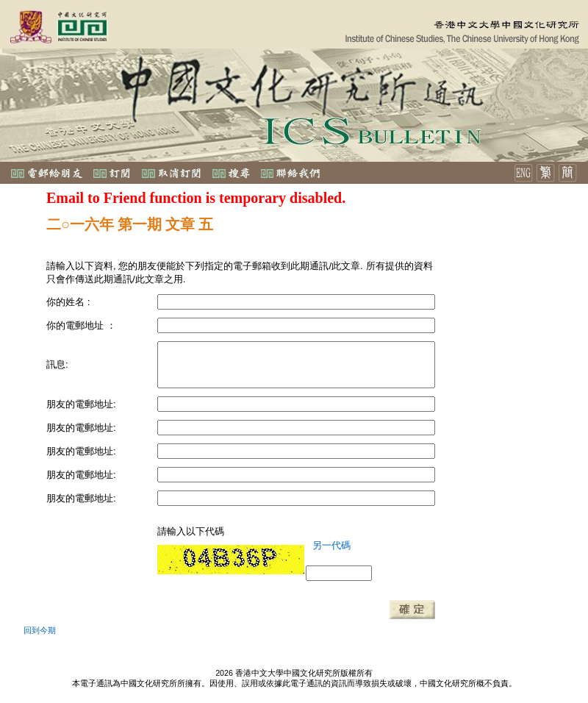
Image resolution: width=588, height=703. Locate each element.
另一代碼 (331, 545)
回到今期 (40, 630)
